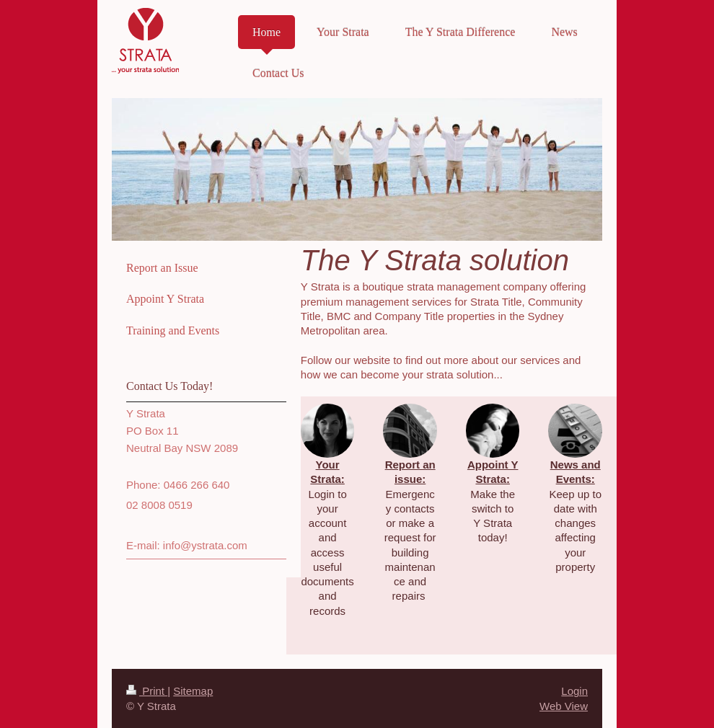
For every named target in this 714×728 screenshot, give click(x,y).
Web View (564, 706)
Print (147, 691)
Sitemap (193, 691)
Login (574, 691)
